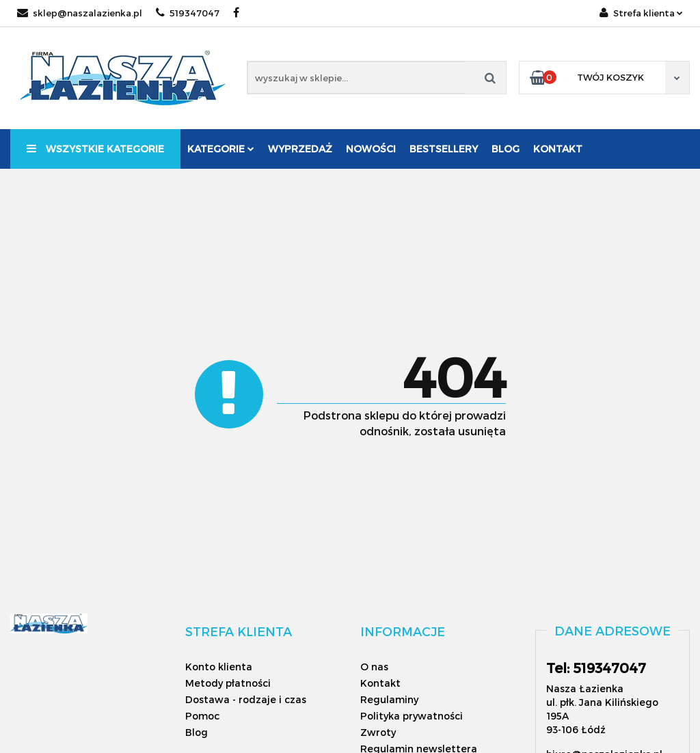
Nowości (371, 149)
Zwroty (378, 732)
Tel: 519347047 (596, 668)
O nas (374, 667)
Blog (506, 149)
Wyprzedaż (300, 149)
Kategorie (221, 149)
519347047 (188, 13)
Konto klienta (219, 667)
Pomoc (202, 716)
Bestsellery (444, 149)
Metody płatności (228, 683)
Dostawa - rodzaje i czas (246, 699)
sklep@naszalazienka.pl (80, 13)
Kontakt (558, 149)
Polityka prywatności (412, 716)
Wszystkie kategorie (95, 149)
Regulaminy (389, 699)
